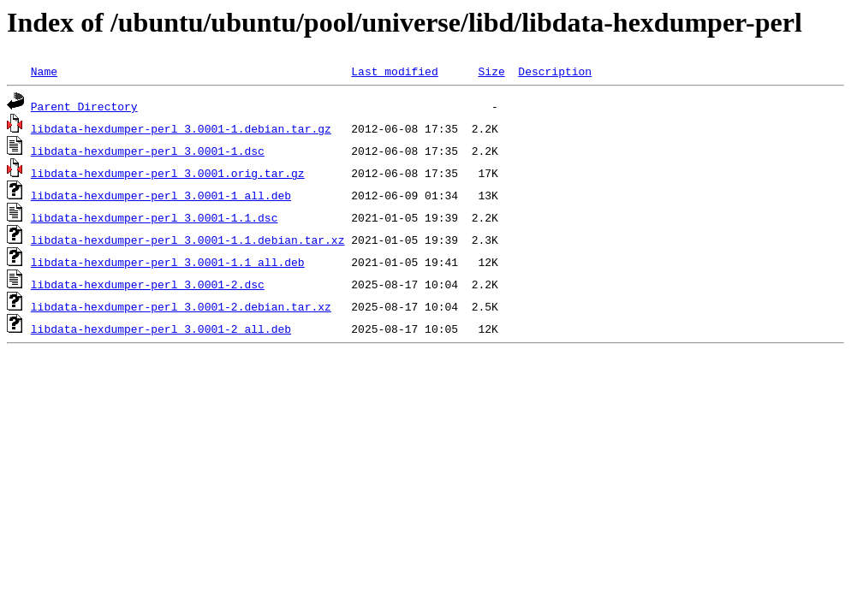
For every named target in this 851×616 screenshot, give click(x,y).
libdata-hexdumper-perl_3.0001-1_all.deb (161, 195)
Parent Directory (84, 106)
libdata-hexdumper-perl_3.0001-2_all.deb (161, 329)
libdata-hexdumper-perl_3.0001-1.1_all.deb (168, 262)
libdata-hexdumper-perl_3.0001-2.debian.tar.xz (181, 306)
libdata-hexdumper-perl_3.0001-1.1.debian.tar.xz (188, 240)
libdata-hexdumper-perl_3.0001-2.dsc (148, 284)
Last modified (394, 71)
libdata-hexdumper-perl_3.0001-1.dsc (148, 151)
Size (491, 71)
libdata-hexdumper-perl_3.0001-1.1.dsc (155, 217)
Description (555, 71)
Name (44, 71)
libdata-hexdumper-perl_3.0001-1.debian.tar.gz (181, 128)
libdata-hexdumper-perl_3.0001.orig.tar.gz (168, 173)
